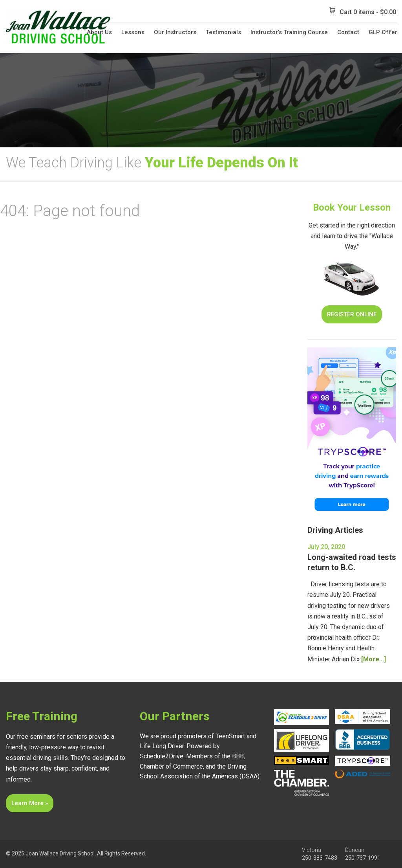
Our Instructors (175, 32)
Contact (348, 32)
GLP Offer (383, 32)
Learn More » (30, 803)
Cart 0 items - (363, 12)
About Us (99, 32)
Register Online (352, 314)
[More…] (374, 659)
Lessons (133, 32)
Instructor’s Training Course (289, 32)
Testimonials (223, 32)
